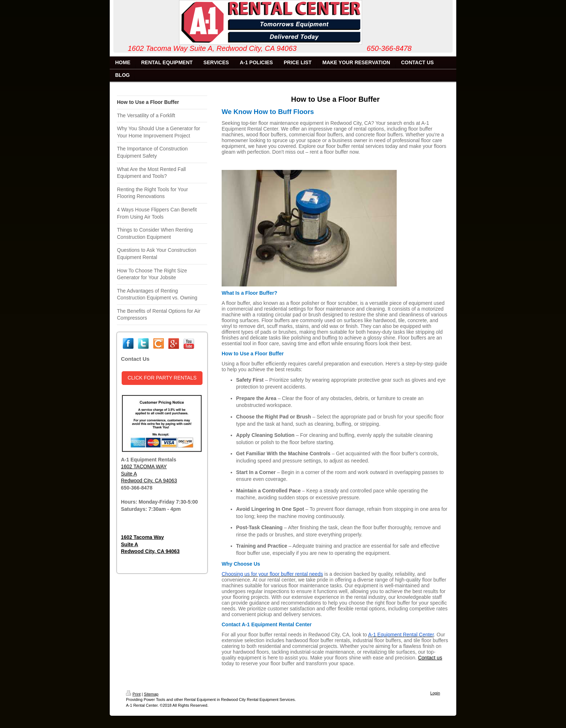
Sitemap (151, 694)
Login (435, 693)
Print (133, 694)
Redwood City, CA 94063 (149, 481)
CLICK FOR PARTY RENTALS (162, 378)
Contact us (430, 658)
